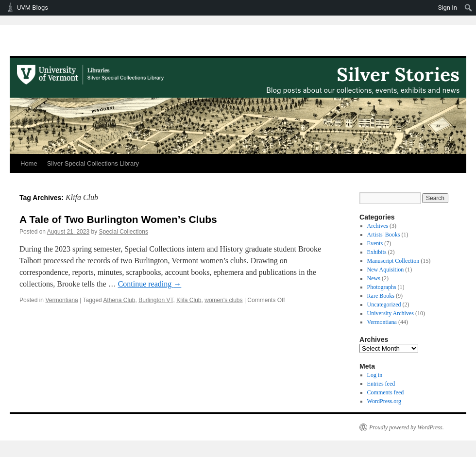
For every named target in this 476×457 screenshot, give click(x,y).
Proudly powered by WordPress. (407, 427)
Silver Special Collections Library (93, 163)
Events (375, 243)
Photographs (382, 287)
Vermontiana (61, 300)
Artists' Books (384, 235)
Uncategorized (384, 305)
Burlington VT (156, 300)
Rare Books (381, 296)
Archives (378, 226)
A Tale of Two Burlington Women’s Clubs (118, 219)
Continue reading (150, 284)
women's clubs (223, 300)
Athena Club (119, 300)
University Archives (391, 313)
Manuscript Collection (393, 261)
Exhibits (377, 252)
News (374, 278)
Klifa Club (189, 300)
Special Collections (124, 232)
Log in (375, 375)
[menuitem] (468, 8)
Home (29, 163)
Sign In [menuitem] (448, 8)
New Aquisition (386, 270)
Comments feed (386, 392)
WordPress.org (384, 401)
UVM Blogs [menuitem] (33, 8)
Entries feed (381, 384)
